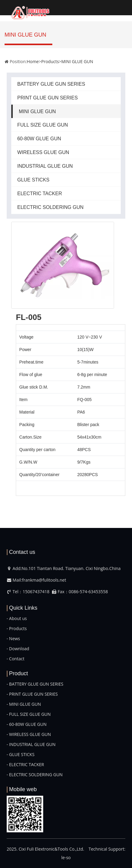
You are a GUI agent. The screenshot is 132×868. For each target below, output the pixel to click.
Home (33, 61)
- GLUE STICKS (21, 754)
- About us (17, 618)
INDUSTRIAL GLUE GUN (45, 166)
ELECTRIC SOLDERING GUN (50, 207)
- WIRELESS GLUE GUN (29, 734)
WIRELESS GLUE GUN (43, 152)
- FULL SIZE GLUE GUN (29, 714)
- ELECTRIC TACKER (25, 764)
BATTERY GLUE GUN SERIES (51, 84)
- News (13, 638)
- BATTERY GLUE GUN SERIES (35, 684)
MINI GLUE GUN (77, 61)
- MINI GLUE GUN (24, 704)
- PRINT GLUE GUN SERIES (32, 694)
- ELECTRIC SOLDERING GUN (35, 775)
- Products (17, 628)
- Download (18, 649)
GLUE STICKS (33, 180)
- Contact (16, 659)
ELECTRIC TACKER (40, 194)
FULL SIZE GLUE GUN (43, 125)
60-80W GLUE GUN (39, 139)
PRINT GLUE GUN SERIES (48, 98)
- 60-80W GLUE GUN (27, 724)
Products (50, 61)
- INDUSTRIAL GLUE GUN (31, 744)
